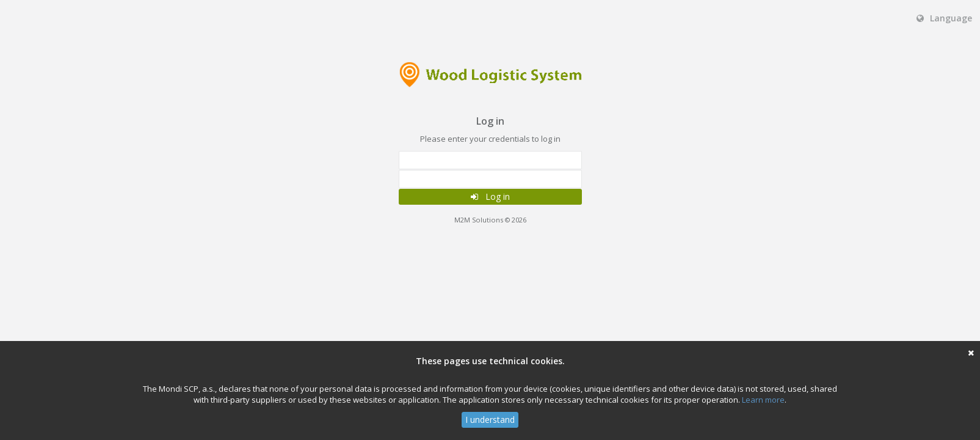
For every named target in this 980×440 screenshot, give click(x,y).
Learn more (763, 400)
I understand (490, 420)
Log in (490, 196)
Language (944, 18)
